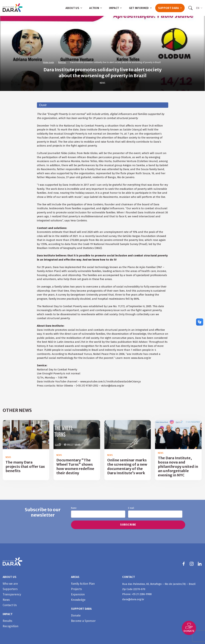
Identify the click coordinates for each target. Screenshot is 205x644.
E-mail (155, 512)
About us (74, 8)
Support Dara (170, 8)
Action (96, 8)
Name (98, 512)
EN (199, 8)
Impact (115, 8)
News (102, 83)
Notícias (62, 62)
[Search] (190, 8)
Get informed (140, 8)
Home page (49, 62)
